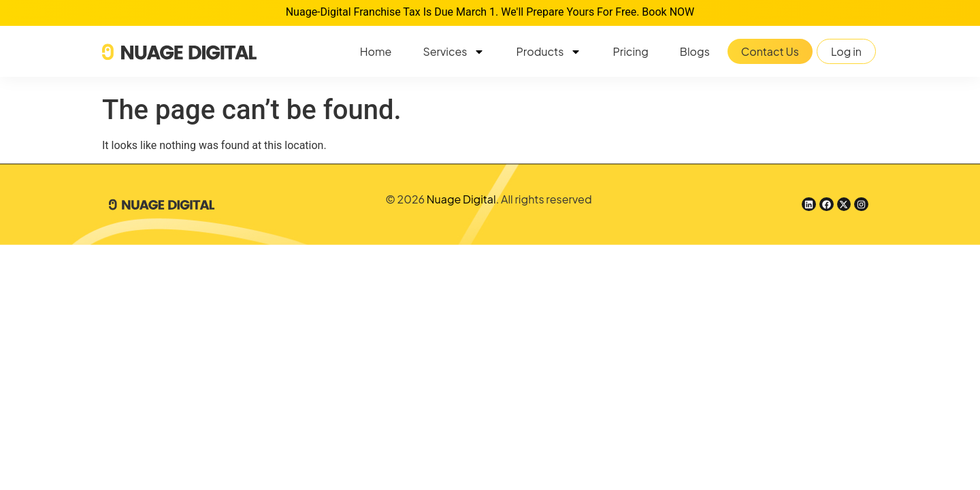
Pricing (630, 51)
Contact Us (770, 51)
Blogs (695, 51)
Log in (846, 51)
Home (376, 51)
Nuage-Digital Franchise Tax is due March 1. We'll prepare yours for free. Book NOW (490, 12)
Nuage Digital (461, 199)
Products (549, 52)
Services (454, 52)
